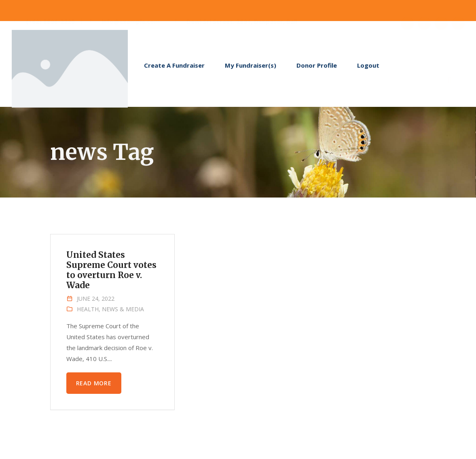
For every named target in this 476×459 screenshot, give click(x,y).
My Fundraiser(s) (251, 67)
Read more (94, 383)
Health (88, 309)
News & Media (123, 309)
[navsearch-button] (450, 67)
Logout (368, 67)
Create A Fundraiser (174, 67)
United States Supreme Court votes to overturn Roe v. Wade (112, 270)
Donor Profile (317, 67)
